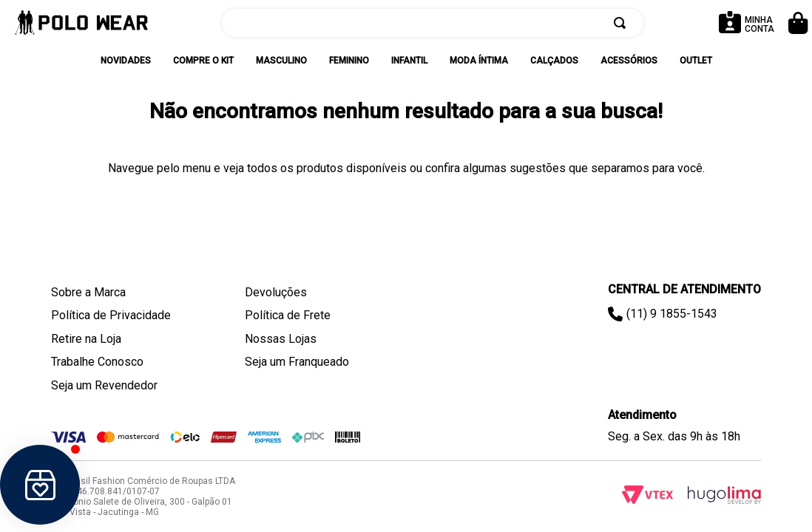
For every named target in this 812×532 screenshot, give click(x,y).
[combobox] (433, 23)
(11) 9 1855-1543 (672, 314)
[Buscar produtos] (623, 23)
